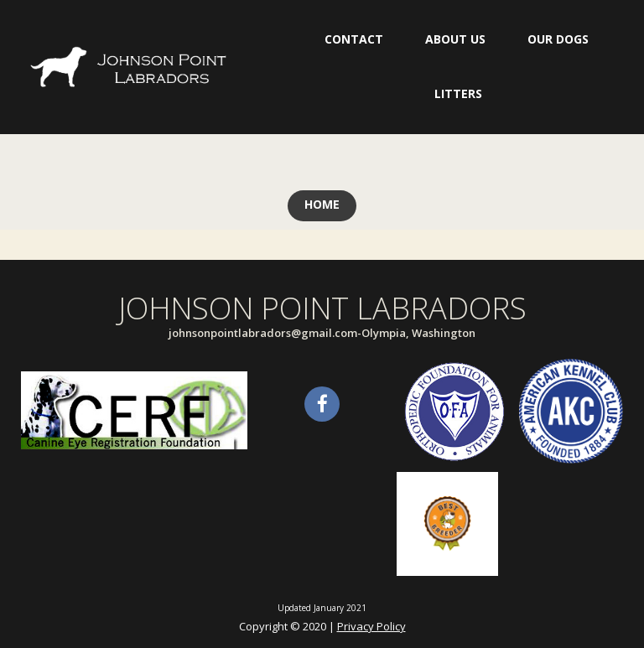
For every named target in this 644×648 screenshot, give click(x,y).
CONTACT (354, 39)
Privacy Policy (371, 626)
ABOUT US (455, 39)
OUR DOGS (558, 39)
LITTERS (458, 93)
